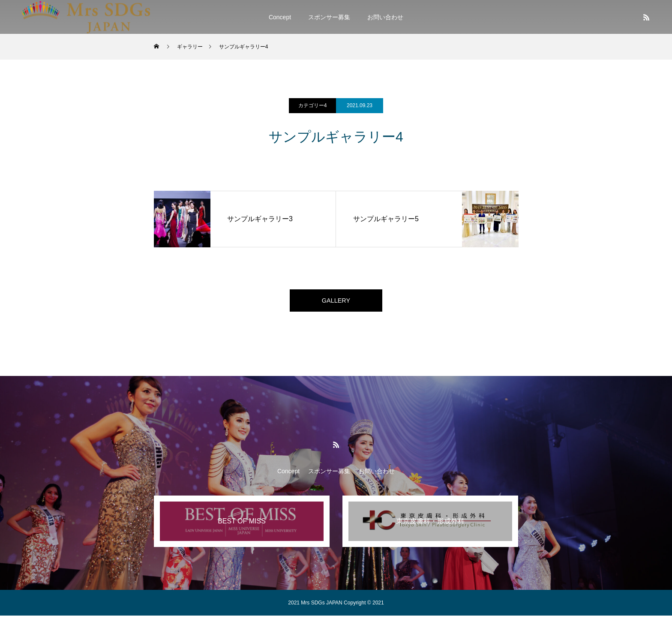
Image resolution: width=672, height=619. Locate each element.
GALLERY (336, 302)
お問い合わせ (385, 17)
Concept (280, 17)
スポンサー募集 (329, 17)
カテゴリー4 (313, 105)
